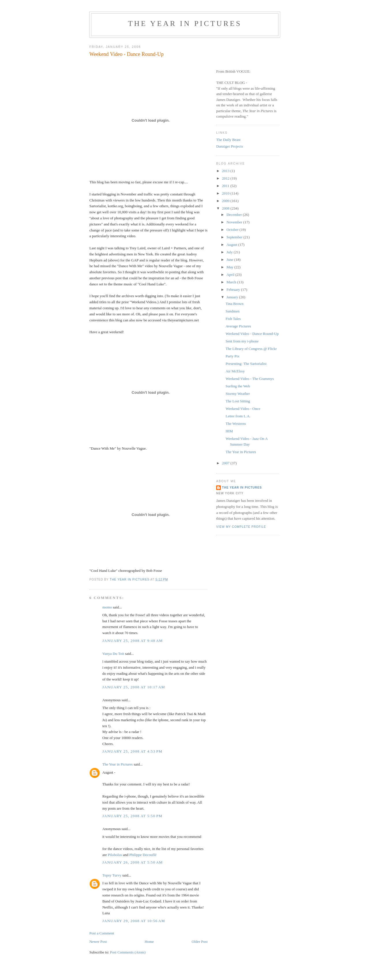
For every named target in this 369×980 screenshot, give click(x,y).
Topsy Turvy (112, 875)
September (235, 237)
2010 (226, 193)
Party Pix (232, 356)
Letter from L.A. (238, 416)
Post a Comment (102, 933)
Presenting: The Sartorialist (246, 364)
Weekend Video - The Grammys (250, 379)
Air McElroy (235, 371)
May (230, 267)
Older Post (200, 942)
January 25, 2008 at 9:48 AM (133, 641)
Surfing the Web (238, 386)
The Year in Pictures (185, 23)
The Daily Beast (228, 140)
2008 (226, 208)
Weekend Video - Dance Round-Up (252, 334)
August (232, 245)
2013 (226, 171)
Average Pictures (238, 326)
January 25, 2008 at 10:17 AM (134, 687)
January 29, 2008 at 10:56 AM (134, 921)
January (233, 297)
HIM (229, 431)
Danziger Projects (230, 146)
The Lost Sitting (238, 401)
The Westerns (236, 424)
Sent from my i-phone (242, 341)
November (235, 222)
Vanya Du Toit (113, 654)
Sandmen (232, 311)
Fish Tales (233, 319)
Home (149, 942)
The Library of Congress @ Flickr (251, 349)
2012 (226, 178)
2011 (226, 186)
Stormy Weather (238, 394)
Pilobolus (115, 855)
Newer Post (98, 942)
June (230, 260)
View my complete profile (241, 527)
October (233, 230)
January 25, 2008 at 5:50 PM (132, 816)
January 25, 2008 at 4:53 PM (132, 751)
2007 (226, 463)
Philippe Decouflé (143, 855)
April (231, 275)
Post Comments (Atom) (128, 952)
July (230, 252)
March (232, 282)
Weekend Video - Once (243, 409)
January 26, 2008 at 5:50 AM (133, 862)
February (234, 290)
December (235, 215)
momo (107, 607)
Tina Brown (234, 304)
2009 (226, 201)
